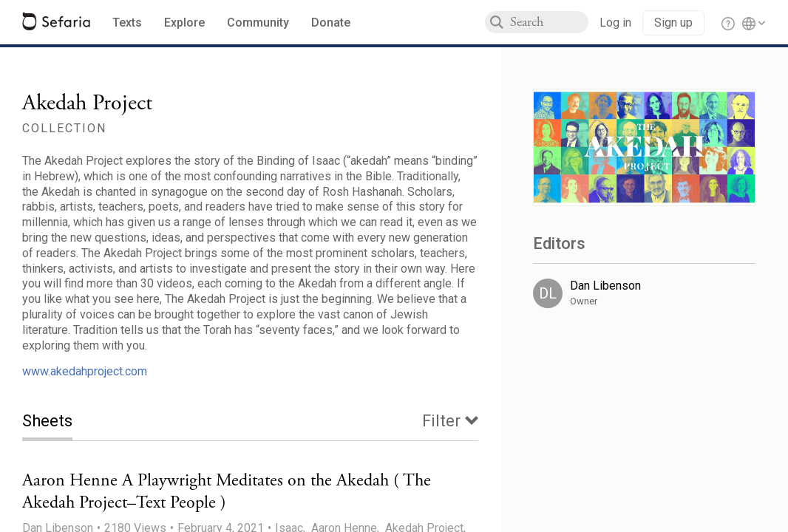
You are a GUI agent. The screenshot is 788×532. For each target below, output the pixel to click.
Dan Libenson (605, 286)
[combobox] (549, 22)
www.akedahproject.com (85, 371)
